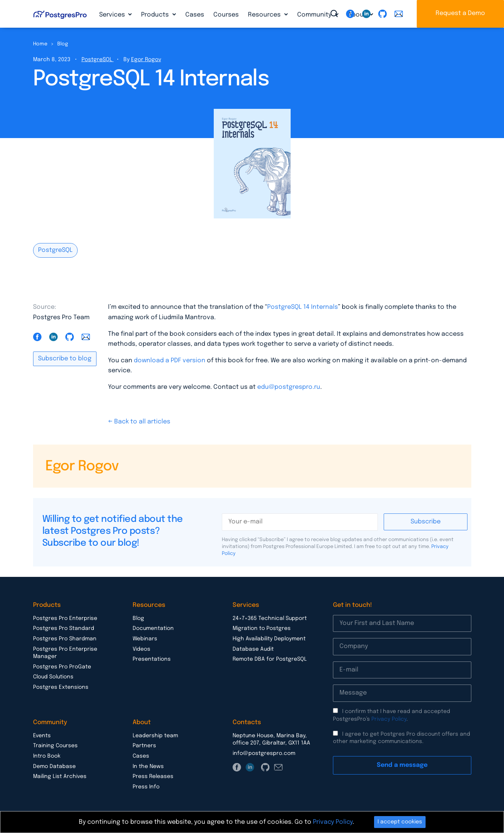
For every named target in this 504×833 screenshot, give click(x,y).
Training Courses (55, 746)
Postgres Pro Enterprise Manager (65, 653)
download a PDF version (170, 361)
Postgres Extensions (61, 687)
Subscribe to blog (65, 359)
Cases (195, 15)
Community (315, 15)
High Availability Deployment (269, 639)
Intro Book (47, 756)
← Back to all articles (139, 422)
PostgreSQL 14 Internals (303, 307)
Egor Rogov (146, 60)
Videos (141, 649)
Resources (265, 15)
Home (40, 44)
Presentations (152, 659)
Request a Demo (460, 13)
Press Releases (153, 776)
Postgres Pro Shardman (65, 639)
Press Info (146, 787)
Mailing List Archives (60, 776)
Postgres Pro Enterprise (65, 618)
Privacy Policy (389, 719)
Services (113, 15)
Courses (226, 15)
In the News (148, 766)
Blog (63, 44)
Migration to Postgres (262, 628)
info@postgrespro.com (264, 753)
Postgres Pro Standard (64, 628)
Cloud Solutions (53, 677)
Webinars (145, 639)
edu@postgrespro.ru (289, 387)
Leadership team (155, 736)
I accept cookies (400, 822)
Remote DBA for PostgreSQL (270, 659)
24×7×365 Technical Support (270, 618)
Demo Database (54, 766)
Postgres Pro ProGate (62, 667)
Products (156, 15)
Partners (144, 746)
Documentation (153, 628)
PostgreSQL (98, 60)
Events (42, 736)
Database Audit (253, 649)
